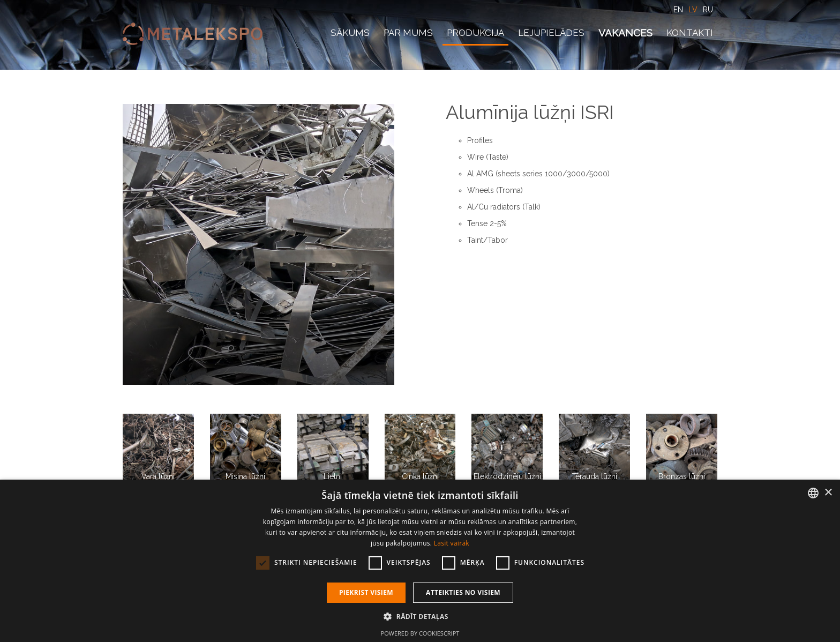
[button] (420, 616)
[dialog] (420, 561)
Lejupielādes (551, 33)
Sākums (350, 33)
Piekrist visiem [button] (366, 592)
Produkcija (475, 33)
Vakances (625, 33)
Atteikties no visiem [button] (463, 592)
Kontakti (690, 33)
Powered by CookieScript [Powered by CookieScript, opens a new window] (420, 633)
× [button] (828, 493)
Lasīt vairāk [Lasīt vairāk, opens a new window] (452, 543)
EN (678, 10)
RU (708, 10)
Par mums (408, 33)
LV (693, 10)
